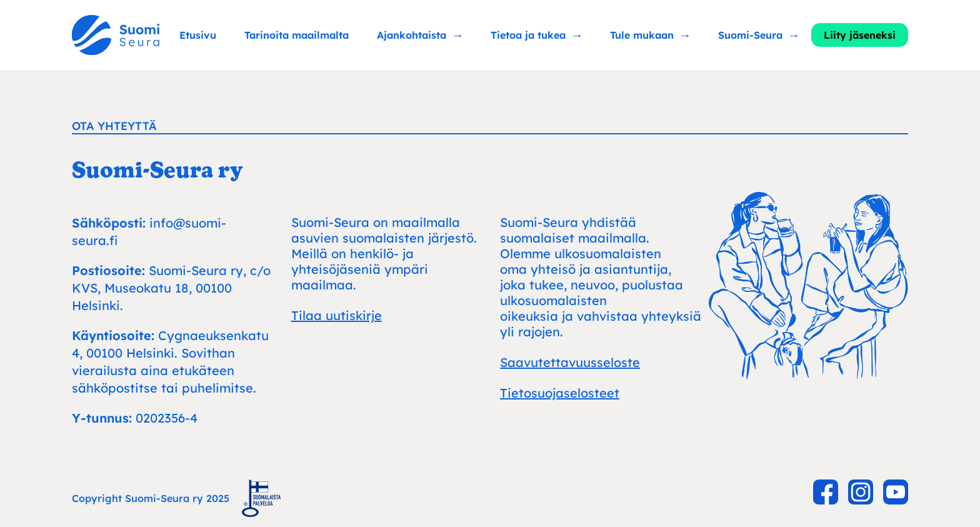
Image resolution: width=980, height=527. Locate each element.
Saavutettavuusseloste (570, 362)
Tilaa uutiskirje (337, 315)
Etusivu (198, 35)
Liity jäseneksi (860, 35)
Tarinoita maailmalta (297, 35)
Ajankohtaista (412, 35)
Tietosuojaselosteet (560, 393)
